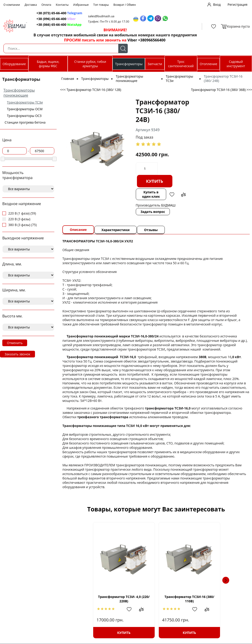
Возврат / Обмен (125, 5)
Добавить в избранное (171, 194)
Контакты (62, 5)
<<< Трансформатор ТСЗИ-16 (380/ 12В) (91, 90)
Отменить (15, 343)
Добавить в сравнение (183, 194)
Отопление (209, 64)
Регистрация (238, 4)
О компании (12, 5)
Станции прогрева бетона (25, 122)
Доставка (31, 5)
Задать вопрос (152, 212)
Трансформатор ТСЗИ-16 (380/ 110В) (156, 599)
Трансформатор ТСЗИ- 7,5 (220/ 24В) (213, 599)
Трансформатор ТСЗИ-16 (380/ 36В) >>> (222, 90)
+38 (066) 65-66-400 (49, 25)
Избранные (81, 5)
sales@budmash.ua (100, 16)
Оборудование (14, 64)
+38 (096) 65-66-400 (49, 19)
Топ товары (101, 5)
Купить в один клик (150, 194)
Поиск (123, 48)
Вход (217, 4)
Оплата (46, 5)
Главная (68, 79)
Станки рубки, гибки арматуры (90, 64)
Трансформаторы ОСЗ (24, 116)
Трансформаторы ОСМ (25, 109)
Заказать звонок (17, 354)
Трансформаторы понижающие (19, 93)
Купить (154, 181)
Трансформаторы (129, 64)
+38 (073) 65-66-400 (49, 13)
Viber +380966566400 (144, 40)
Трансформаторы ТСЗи (25, 102)
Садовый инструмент (236, 64)
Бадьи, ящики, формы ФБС (48, 64)
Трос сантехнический (181, 64)
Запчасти (155, 64)
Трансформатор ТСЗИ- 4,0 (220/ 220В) (99, 599)
